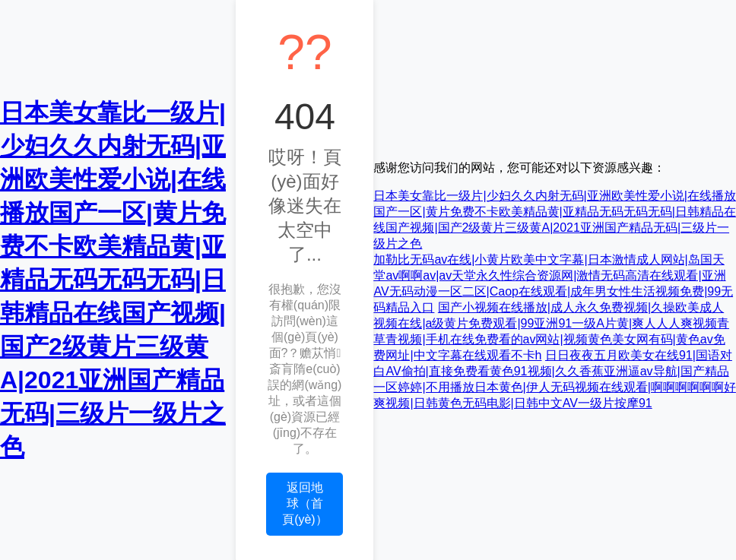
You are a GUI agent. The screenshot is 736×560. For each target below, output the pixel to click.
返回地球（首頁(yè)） (305, 503)
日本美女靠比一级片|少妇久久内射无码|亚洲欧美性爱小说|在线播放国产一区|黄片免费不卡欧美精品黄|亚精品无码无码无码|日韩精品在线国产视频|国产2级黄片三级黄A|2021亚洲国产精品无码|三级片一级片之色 (113, 280)
